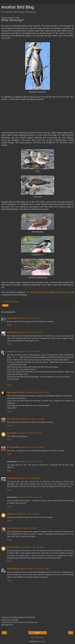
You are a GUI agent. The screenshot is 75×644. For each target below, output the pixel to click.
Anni (9, 528)
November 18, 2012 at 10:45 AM (37, 392)
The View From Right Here (37, 292)
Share (5, 305)
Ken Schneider (13, 447)
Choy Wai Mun (13, 419)
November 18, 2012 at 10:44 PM (25, 528)
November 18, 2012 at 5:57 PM (30, 461)
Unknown (11, 514)
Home (37, 633)
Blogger (42, 641)
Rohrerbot (11, 478)
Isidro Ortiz (12, 318)
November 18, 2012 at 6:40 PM (28, 478)
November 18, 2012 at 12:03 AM (29, 332)
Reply (9, 325)
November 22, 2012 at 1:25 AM (37, 569)
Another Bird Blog (18, 7)
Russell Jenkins (14, 547)
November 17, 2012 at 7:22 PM (29, 318)
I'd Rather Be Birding (62, 292)
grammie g (11, 351)
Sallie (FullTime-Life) (15, 569)
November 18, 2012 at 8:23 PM (30, 497)
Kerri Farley (12, 433)
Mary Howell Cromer (15, 392)
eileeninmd (12, 332)
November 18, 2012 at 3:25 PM (32, 447)
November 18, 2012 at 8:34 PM (28, 514)
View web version (38, 637)
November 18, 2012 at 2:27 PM (29, 433)
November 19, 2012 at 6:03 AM (33, 547)
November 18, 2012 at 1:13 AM (28, 351)
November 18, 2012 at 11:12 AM (32, 419)
